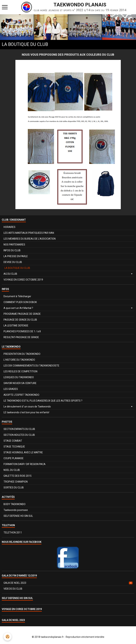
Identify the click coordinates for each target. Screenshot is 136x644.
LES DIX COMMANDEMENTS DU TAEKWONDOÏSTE (31, 366)
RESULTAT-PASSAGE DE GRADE (21, 337)
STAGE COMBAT (13, 441)
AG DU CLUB (10, 274)
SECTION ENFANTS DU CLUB (19, 429)
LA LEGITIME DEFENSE (16, 326)
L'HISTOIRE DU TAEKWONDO (19, 360)
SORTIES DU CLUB (14, 488)
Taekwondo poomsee (16, 510)
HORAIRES (9, 227)
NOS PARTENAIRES (14, 245)
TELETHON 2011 (13, 533)
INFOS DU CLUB (12, 250)
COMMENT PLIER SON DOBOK (20, 302)
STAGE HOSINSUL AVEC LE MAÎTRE (23, 452)
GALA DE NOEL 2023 (68, 583)
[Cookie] (8, 637)
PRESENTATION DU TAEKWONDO (22, 354)
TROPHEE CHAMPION (16, 482)
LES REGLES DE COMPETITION (20, 371)
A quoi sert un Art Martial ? (18, 308)
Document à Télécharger (17, 296)
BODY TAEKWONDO (15, 504)
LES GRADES (11, 389)
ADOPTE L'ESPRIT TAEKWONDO (21, 395)
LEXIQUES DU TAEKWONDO (19, 377)
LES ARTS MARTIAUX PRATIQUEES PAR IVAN (29, 233)
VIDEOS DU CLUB (13, 589)
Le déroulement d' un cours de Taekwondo (27, 407)
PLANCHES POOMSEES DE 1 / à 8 (22, 331)
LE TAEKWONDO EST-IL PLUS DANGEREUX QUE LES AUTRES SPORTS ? (43, 401)
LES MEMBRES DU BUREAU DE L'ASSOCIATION (30, 239)
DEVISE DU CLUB (13, 262)
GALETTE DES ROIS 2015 (18, 476)
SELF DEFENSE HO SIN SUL (18, 516)
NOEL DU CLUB (12, 470)
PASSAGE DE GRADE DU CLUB (20, 320)
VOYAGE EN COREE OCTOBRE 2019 (23, 280)
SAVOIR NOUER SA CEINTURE (20, 383)
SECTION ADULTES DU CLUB (19, 435)
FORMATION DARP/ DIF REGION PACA (25, 464)
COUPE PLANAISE (14, 458)
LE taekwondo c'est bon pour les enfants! (26, 412)
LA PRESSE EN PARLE (16, 256)
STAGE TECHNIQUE (14, 447)
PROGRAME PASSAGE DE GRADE (22, 314)
